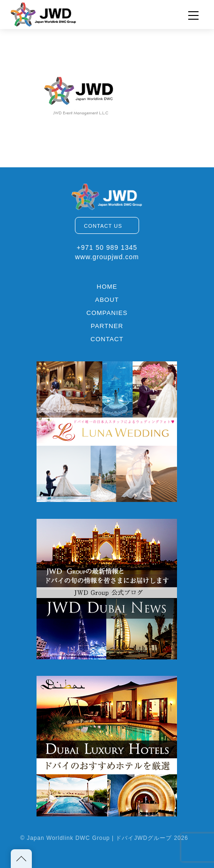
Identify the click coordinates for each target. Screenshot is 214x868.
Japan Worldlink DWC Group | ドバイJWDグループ (99, 838)
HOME (107, 287)
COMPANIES (107, 313)
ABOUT (107, 300)
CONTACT (107, 339)
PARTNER (107, 326)
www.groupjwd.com (107, 257)
